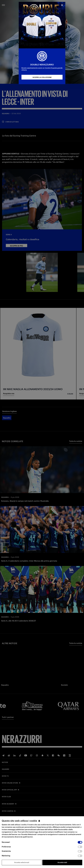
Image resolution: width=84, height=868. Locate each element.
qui (36, 832)
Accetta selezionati (22, 862)
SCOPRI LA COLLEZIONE (42, 77)
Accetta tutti (62, 862)
